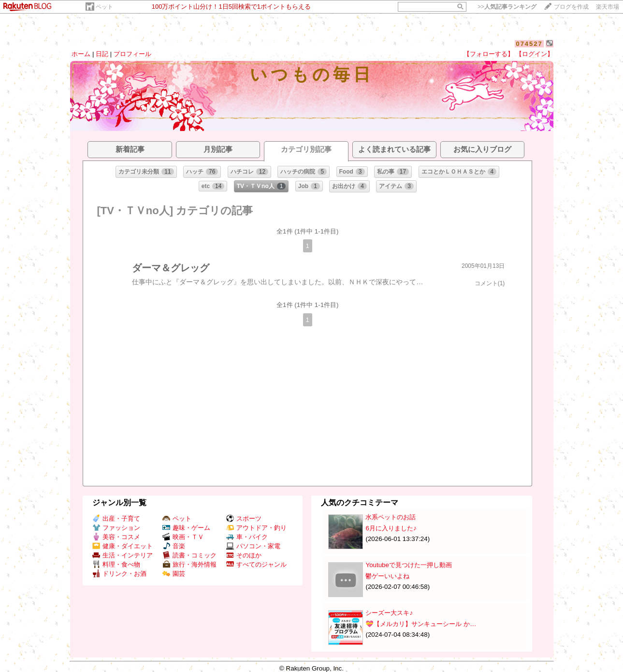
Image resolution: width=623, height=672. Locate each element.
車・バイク (247, 537)
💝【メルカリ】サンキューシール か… (421, 624)
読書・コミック (189, 555)
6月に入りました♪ (391, 528)
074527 (529, 44)
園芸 (174, 574)
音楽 (174, 546)
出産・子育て (116, 519)
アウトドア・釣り (256, 528)
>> (507, 7)
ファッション (116, 528)
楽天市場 (608, 7)
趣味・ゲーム (186, 528)
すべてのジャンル (256, 564)
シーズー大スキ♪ (389, 613)
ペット (104, 7)
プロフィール (132, 54)
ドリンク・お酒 (119, 574)
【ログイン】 (535, 54)
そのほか (244, 555)
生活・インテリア (123, 555)
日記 (102, 54)
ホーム (81, 54)
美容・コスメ (116, 537)
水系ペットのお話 (391, 517)
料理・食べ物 (116, 564)
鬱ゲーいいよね (387, 576)
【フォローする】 (489, 54)
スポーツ (244, 519)
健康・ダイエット (123, 546)
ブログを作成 (571, 7)
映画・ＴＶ (183, 537)
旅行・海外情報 (189, 564)
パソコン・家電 (253, 546)
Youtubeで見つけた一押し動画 (408, 565)
